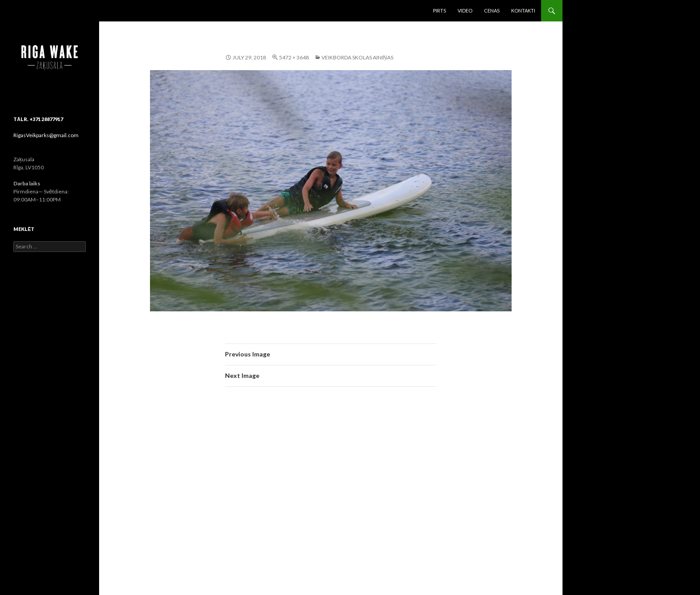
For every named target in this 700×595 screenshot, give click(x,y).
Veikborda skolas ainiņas (357, 57)
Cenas (492, 10)
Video (465, 10)
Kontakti (523, 10)
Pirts (440, 10)
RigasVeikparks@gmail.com (46, 135)
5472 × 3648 (294, 57)
